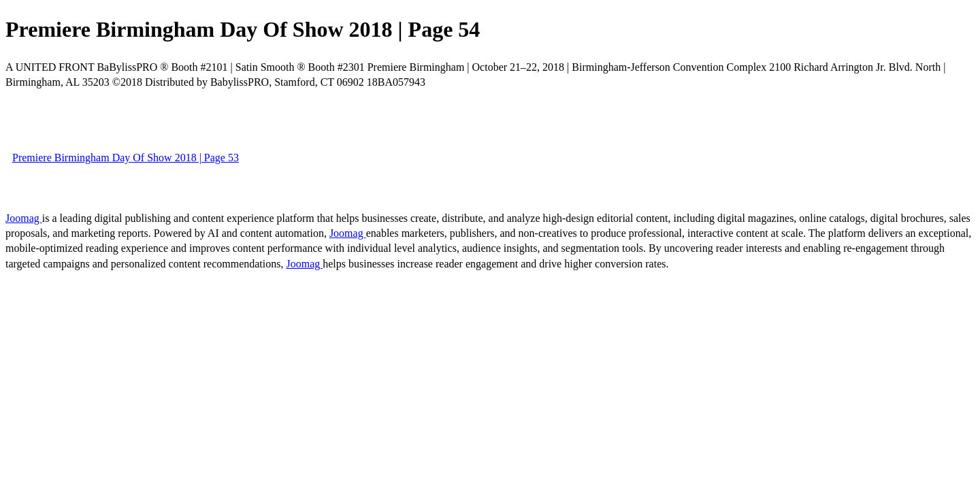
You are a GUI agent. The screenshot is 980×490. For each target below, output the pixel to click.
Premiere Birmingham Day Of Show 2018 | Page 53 (126, 158)
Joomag (24, 218)
